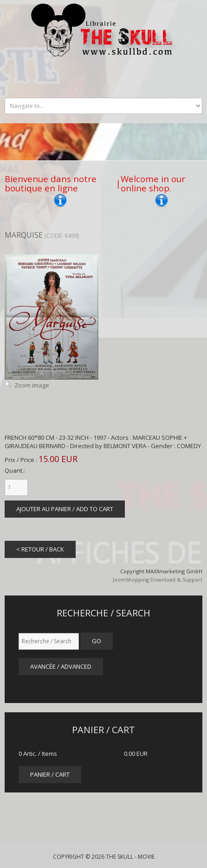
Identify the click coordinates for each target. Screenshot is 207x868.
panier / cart (50, 774)
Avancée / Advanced (61, 666)
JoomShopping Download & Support (158, 580)
